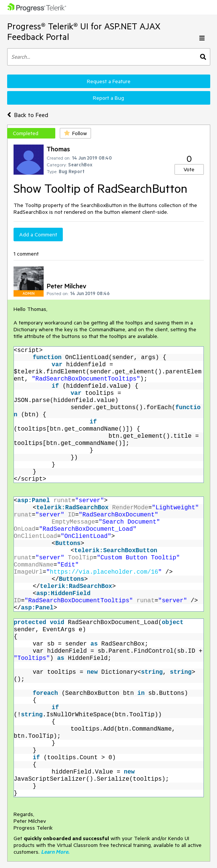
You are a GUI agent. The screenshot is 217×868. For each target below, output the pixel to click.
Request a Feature (109, 81)
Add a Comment (38, 235)
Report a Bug (108, 98)
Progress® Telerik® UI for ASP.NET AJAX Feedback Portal (84, 31)
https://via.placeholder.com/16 (104, 572)
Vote (189, 169)
